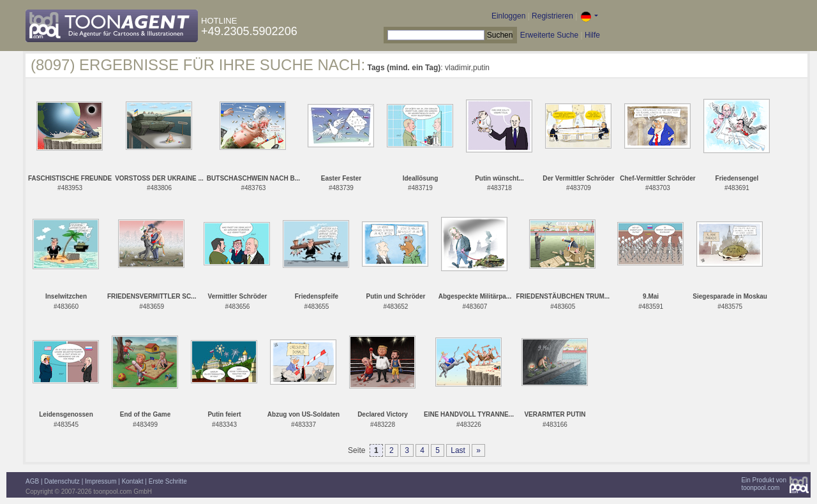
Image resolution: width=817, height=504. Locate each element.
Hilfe (592, 35)
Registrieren (552, 16)
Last (458, 450)
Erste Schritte (168, 481)
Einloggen (508, 16)
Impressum (101, 481)
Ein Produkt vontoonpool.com (764, 484)
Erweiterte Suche (549, 35)
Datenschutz (62, 481)
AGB (32, 481)
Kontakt (133, 481)
